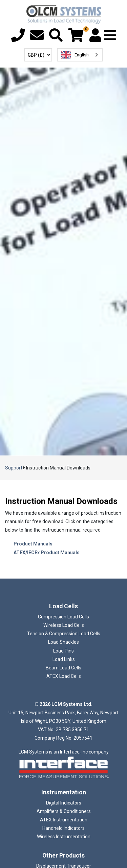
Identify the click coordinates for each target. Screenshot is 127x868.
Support (14, 468)
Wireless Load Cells (64, 625)
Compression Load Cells (63, 617)
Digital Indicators (64, 803)
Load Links (64, 659)
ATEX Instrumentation (64, 820)
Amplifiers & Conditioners (64, 811)
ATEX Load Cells (64, 676)
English (75, 55)
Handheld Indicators (63, 828)
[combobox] (80, 55)
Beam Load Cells (63, 668)
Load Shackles (63, 642)
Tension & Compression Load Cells (64, 634)
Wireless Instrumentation (64, 837)
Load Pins (63, 651)
